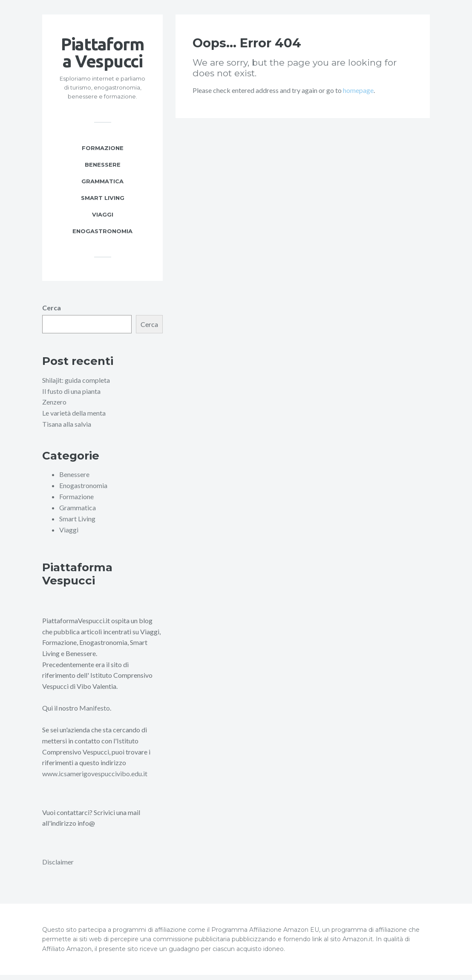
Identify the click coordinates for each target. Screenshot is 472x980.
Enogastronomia (102, 238)
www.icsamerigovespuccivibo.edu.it (95, 779)
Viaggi (103, 221)
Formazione (103, 155)
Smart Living (103, 205)
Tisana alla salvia (67, 430)
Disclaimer (58, 867)
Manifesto (95, 713)
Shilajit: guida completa (76, 387)
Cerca (52, 314)
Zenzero (54, 409)
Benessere (103, 171)
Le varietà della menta (74, 420)
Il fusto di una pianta (71, 398)
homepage (358, 97)
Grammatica (102, 188)
